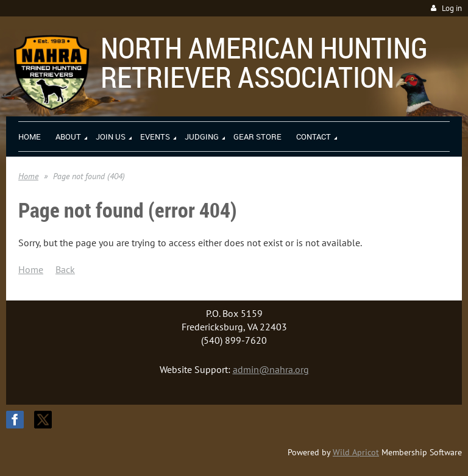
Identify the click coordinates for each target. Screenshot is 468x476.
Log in (452, 8)
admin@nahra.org (271, 369)
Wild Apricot (356, 452)
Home (28, 176)
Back (65, 269)
